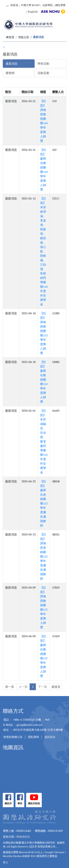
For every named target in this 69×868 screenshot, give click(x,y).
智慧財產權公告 (13, 737)
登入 (6, 862)
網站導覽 (60, 5)
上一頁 (23, 687)
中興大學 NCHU (30, 5)
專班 (20, 803)
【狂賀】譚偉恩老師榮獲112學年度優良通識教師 (44, 556)
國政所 (8, 803)
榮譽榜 (10, 73)
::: (8, 6)
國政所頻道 (34, 803)
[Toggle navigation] (61, 25)
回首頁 (14, 5)
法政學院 (47, 5)
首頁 (10, 37)
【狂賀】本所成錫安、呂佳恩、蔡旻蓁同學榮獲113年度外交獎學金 (44, 441)
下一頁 (43, 687)
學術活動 (43, 64)
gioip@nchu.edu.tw (30, 725)
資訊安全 (50, 737)
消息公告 (24, 37)
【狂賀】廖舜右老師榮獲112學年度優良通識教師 (44, 503)
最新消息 (12, 64)
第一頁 (10, 687)
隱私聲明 (33, 737)
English (33, 12)
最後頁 (56, 687)
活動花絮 (43, 73)
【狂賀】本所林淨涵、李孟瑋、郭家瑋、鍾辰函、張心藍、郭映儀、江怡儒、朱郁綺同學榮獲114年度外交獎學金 (44, 251)
